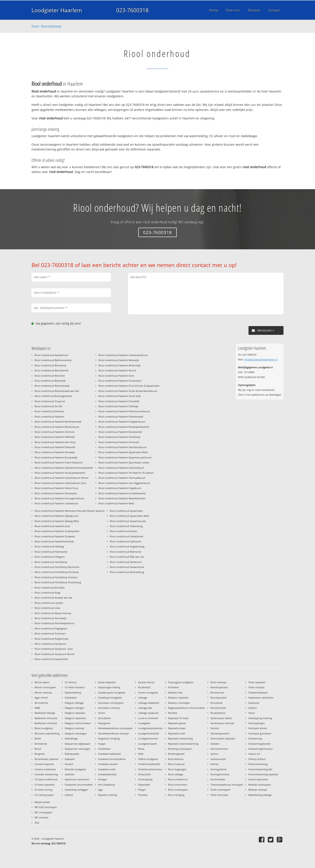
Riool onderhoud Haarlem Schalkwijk (119, 437)
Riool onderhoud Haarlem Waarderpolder (122, 498)
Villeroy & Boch (257, 759)
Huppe (102, 744)
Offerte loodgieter (148, 759)
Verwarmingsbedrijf (259, 744)
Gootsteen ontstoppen (111, 703)
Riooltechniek (218, 708)
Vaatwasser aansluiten (261, 698)
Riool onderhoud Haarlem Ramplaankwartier (124, 427)
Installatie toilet (107, 769)
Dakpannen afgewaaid (77, 744)
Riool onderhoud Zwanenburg (127, 572)
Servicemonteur (219, 749)
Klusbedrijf (144, 687)
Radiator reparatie (178, 698)
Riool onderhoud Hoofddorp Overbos (56, 577)
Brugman (40, 754)
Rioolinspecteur (219, 687)
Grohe (101, 713)
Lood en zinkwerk (148, 718)
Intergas (102, 779)
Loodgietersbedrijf (148, 733)
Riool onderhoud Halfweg (49, 546)
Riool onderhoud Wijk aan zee (127, 557)
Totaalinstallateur (258, 692)
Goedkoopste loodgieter (112, 692)
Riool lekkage (176, 774)
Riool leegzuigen (177, 769)
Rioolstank (216, 703)
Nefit (141, 754)
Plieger (142, 790)
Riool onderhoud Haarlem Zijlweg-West (57, 521)
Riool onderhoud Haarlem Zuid (52, 526)
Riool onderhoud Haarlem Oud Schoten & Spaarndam (129, 386)
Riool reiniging (176, 795)
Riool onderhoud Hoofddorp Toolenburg (58, 582)
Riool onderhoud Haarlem (49, 417)
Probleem (173, 687)
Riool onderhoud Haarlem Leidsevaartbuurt (123, 355)
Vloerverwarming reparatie (263, 774)
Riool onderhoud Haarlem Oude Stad (120, 396)
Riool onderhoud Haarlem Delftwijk (55, 437)
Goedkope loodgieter (110, 698)
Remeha (173, 713)
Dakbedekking (73, 692)
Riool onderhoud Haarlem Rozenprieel (120, 432)
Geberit (69, 795)
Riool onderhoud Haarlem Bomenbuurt (57, 427)
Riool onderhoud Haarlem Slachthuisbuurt (122, 447)
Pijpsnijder (144, 785)
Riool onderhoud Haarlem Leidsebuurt (56, 503)
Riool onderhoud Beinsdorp (50, 365)
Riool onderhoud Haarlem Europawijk (56, 457)
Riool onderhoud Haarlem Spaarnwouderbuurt (125, 457)
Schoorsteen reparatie (223, 738)
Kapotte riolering (108, 795)
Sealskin (215, 744)
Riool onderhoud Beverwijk (50, 381)
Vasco (252, 713)
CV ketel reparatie (45, 785)
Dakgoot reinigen (74, 708)
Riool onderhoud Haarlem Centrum (55, 432)
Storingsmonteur (220, 774)
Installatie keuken (108, 764)
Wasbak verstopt (258, 790)
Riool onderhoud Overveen (50, 633)
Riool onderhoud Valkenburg (126, 526)
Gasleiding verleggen (76, 790)
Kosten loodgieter (148, 692)
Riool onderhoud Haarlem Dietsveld (55, 447)
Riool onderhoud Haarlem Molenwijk (119, 365)
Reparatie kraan (177, 728)
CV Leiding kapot (44, 795)
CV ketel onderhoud (46, 779)
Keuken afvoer (146, 682)
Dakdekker (71, 698)
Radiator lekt (175, 692)
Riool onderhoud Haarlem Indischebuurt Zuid (60, 483)
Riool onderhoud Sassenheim (51, 659)
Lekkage (143, 698)
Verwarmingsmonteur (261, 749)
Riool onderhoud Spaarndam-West (129, 516)
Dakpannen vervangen (78, 749)
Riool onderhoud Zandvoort (126, 562)
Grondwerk (104, 718)
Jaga (100, 790)
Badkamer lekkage (45, 713)
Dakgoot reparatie (75, 713)
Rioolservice (217, 692)
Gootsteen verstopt (109, 708)
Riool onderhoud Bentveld (50, 376)
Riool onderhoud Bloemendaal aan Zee (57, 391)
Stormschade (218, 779)
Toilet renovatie (219, 795)
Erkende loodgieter (75, 769)
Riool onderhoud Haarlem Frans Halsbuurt (59, 462)
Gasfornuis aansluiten (77, 779)
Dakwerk (70, 759)
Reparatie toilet (177, 733)
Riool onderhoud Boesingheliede (53, 396)
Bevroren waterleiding (47, 733)
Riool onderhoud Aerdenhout (51, 355)
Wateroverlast (42, 802)
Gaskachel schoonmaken (79, 785)
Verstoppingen (257, 723)
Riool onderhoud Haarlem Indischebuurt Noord (61, 478)
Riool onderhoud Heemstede (51, 552)
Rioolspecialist (219, 698)
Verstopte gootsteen (260, 733)
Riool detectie (176, 759)
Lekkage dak (145, 708)
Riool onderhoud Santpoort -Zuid (54, 649)
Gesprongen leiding (109, 687)
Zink (37, 823)
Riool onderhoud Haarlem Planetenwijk (121, 417)
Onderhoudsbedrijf (149, 764)
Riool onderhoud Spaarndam (126, 511)
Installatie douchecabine (112, 759)
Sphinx (214, 754)
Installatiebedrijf (107, 774)
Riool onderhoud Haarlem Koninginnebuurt (59, 498)
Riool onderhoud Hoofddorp (51, 562)
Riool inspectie (176, 764)
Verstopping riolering (260, 718)
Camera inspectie (44, 764)
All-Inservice (41, 703)
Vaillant (253, 708)
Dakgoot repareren (75, 718)
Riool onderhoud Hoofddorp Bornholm (57, 567)
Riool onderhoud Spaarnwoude (128, 521)
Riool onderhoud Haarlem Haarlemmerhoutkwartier (64, 468)
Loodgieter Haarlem (57, 10)
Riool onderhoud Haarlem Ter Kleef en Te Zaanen (126, 473)
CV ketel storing (43, 790)
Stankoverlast (218, 759)
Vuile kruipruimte (258, 779)
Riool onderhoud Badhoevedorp (53, 360)
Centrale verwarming (46, 774)
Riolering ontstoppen (180, 749)
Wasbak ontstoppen (260, 785)
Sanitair (215, 728)
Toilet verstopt (256, 687)
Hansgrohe (104, 723)
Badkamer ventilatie (46, 723)
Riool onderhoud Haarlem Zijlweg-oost (57, 516)
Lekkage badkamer (149, 703)
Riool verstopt (218, 682)
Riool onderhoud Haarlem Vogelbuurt (120, 488)
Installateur (104, 749)
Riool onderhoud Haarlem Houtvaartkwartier (60, 473)
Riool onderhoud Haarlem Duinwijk (55, 452)
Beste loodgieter (44, 728)
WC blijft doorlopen (46, 807)
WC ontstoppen (43, 812)
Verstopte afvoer (258, 728)
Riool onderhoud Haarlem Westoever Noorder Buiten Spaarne (70, 511)
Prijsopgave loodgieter (181, 682)
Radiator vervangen (179, 703)
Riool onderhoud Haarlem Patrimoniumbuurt (124, 411)
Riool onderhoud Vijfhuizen (126, 541)
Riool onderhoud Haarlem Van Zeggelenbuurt (124, 483)
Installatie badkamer (109, 754)
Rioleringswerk (176, 754)
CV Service (71, 682)
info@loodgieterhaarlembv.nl (261, 359)
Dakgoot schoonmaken (78, 723)
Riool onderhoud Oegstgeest (51, 628)
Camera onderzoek (45, 769)
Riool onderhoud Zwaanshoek (127, 567)
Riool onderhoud (51, 26)
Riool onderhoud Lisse (47, 608)
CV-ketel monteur (75, 687)
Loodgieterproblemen (150, 728)
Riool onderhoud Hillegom (50, 557)
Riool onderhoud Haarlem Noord (117, 370)
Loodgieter (144, 723)
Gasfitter (70, 774)
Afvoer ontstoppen (45, 687)
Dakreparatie (72, 754)
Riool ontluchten (178, 785)
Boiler (38, 738)
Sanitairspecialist (220, 733)
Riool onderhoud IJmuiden (50, 588)
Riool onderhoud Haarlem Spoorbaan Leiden (124, 462)
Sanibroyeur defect (221, 718)
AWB (37, 708)
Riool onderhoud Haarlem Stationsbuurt (121, 468)
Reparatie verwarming (180, 738)
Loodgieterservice (148, 738)
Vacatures (254, 703)
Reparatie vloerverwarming (183, 744)
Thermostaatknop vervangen (227, 785)
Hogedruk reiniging (109, 738)
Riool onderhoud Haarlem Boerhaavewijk (58, 422)
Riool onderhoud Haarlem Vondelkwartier (122, 493)
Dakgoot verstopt (75, 728)
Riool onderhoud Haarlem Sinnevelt (119, 442)
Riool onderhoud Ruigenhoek (51, 639)
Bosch (38, 749)
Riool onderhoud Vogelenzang (127, 546)
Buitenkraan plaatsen (47, 759)
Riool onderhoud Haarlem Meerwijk (119, 360)
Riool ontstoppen (178, 790)
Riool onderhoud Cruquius (50, 401)
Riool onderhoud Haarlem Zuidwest (55, 536)
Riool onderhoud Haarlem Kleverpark (56, 493)
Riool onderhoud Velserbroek (127, 536)
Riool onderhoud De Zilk (48, 406)
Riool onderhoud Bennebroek (52, 370)
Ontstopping (145, 779)
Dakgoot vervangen (76, 733)
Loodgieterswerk (147, 744)
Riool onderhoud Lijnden (49, 603)
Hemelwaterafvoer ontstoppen (115, 728)
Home (35, 26)
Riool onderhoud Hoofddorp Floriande (57, 572)
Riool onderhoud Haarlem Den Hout (55, 442)
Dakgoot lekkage (74, 703)
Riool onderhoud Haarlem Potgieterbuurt (122, 422)
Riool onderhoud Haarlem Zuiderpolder (57, 531)
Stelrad (214, 764)
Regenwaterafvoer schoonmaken (187, 708)
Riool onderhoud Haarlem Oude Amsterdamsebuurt (128, 391)
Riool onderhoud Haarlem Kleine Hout (56, 488)
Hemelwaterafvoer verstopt (113, 733)
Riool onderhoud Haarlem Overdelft (119, 401)
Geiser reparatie (107, 682)
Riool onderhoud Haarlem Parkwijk (118, 406)
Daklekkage (71, 738)
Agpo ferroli (41, 698)
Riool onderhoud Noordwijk (51, 618)
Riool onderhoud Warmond (125, 552)
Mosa (141, 749)
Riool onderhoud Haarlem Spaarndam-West (123, 452)
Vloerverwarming (258, 764)
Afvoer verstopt (43, 692)
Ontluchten (144, 774)
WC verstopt (41, 817)
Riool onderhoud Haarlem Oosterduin (120, 381)
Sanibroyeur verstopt (222, 723)
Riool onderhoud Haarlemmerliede (54, 541)
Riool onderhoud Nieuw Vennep (53, 613)
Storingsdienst (219, 769)
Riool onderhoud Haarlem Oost (116, 376)
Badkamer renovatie (46, 718)
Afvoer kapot (42, 682)
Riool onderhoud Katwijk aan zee (53, 598)
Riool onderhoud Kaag (47, 593)
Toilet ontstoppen (220, 790)
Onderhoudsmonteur (150, 769)
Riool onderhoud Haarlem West (116, 503)
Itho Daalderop (107, 785)
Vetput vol (254, 754)
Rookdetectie (218, 713)
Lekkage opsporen (148, 713)
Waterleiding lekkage (260, 795)
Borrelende (41, 744)
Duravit (69, 764)
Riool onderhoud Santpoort (50, 644)
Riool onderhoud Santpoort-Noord (54, 654)
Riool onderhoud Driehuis (49, 411)
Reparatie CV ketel (178, 718)
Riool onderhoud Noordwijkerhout (54, 623)
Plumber (143, 795)
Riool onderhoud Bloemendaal (52, 386)
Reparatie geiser (177, 723)
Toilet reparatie (257, 682)
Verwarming (255, 738)
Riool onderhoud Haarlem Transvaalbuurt (122, 478)
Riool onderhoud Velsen (124, 531)
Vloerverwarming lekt (260, 769)
